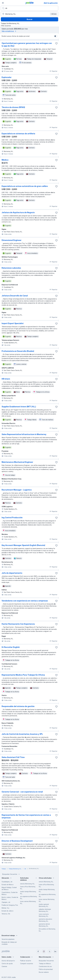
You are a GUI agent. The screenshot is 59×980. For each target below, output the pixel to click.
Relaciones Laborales (11, 268)
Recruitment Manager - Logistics (17, 490)
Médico (5, 160)
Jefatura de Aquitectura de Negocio (18, 212)
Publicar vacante (26, 961)
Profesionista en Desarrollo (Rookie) (18, 351)
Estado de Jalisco (7, 911)
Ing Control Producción (12, 518)
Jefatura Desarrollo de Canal (15, 296)
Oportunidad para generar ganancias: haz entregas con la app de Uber (27, 45)
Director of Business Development (17, 841)
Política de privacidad (46, 969)
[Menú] (3, 3)
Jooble (14, 977)
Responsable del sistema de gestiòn (18, 706)
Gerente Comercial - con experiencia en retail (22, 792)
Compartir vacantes (27, 964)
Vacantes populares (8, 939)
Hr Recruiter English (11, 647)
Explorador (7, 77)
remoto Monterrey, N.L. (28, 884)
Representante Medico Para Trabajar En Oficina (23, 675)
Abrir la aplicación (51, 3)
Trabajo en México (45, 964)
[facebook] (38, 951)
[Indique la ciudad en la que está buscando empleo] (29, 14)
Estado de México (8, 885)
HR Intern (6, 379)
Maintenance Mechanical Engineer (17, 462)
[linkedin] (55, 951)
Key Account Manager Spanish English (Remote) (23, 545)
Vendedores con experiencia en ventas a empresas (25, 601)
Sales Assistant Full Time (13, 757)
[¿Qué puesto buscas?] (29, 8)
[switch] (56, 36)
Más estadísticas (9, 31)
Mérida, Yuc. (6, 908)
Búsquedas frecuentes (11, 874)
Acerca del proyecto (8, 961)
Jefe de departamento (12, 573)
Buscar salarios (44, 972)
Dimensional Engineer (12, 240)
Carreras (4, 966)
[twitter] (50, 951)
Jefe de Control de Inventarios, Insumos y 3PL (22, 734)
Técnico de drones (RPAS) (13, 107)
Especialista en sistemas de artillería (18, 134)
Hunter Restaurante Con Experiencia (18, 624)
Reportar (53, 71)
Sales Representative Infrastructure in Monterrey (24, 434)
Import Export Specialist (13, 323)
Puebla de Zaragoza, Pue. (10, 905)
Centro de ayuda (7, 964)
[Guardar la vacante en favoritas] (56, 43)
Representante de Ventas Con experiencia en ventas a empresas (26, 816)
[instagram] (44, 951)
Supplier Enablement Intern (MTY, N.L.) (19, 407)
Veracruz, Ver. (6, 914)
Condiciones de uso (45, 966)
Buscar (30, 19)
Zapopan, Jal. (6, 902)
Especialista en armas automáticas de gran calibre (25, 186)
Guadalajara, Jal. (7, 882)
